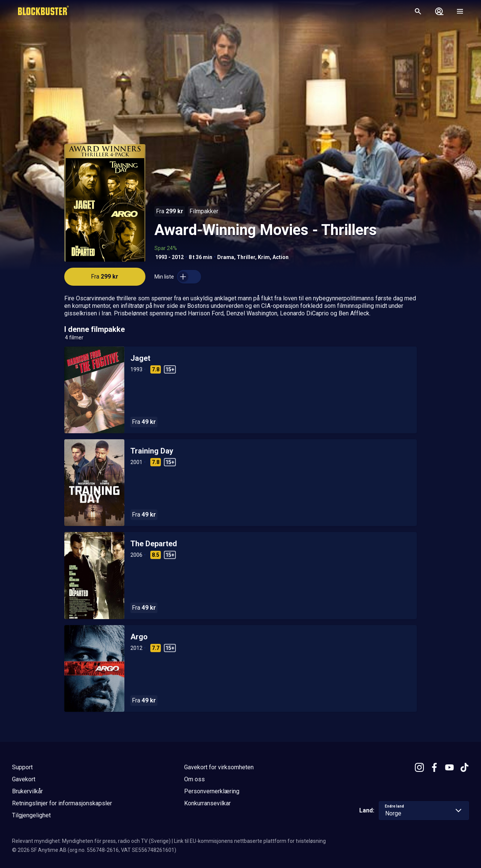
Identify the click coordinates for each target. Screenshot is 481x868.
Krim (264, 257)
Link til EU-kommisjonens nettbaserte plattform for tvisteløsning (250, 841)
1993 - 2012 (169, 257)
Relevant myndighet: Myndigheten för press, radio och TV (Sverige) (91, 841)
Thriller (246, 257)
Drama (226, 257)
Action (281, 257)
